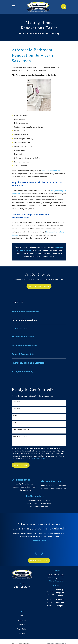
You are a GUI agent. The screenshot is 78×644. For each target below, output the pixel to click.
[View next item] (41, 553)
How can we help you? (20, 437)
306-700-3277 (22, 587)
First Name (16, 402)
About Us (22, 620)
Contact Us (22, 634)
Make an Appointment (39, 286)
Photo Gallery (22, 629)
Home (22, 616)
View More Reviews (39, 561)
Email (14, 423)
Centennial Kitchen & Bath (51, 171)
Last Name (16, 409)
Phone (15, 416)
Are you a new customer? (21, 430)
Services (22, 625)
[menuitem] (38, 312)
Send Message (21, 465)
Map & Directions (56, 581)
